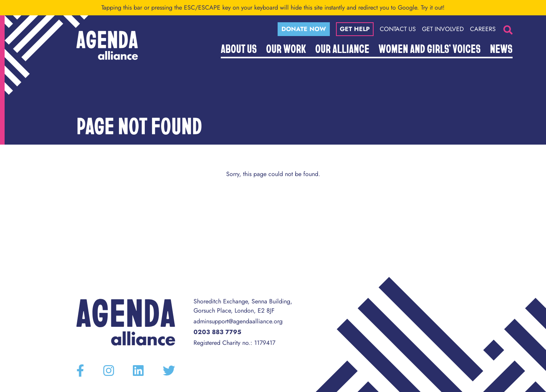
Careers (483, 29)
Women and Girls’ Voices (430, 48)
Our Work (286, 48)
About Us (239, 48)
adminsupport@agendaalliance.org (238, 321)
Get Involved (443, 29)
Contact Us (398, 29)
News (501, 48)
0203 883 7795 (217, 332)
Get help (355, 29)
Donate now (304, 29)
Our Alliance (342, 48)
